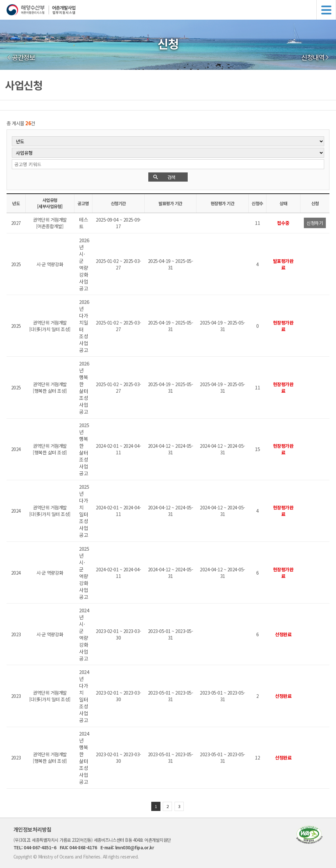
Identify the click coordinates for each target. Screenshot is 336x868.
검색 (171, 177)
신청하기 (315, 223)
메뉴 (326, 10)
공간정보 (23, 57)
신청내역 (313, 57)
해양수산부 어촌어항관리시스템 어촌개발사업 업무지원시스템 (171, 10)
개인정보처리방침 (32, 829)
